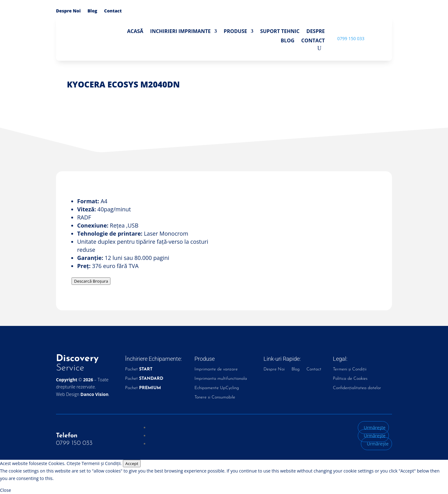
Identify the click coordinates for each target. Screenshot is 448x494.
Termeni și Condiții (350, 369)
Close (5, 490)
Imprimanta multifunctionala (221, 379)
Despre (316, 32)
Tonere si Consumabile (215, 398)
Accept (132, 463)
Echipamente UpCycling (217, 388)
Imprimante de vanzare (216, 369)
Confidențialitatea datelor (357, 388)
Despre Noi (68, 11)
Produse (235, 32)
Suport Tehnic (280, 32)
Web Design (82, 394)
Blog (92, 11)
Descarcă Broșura (91, 281)
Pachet (139, 369)
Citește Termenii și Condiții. (94, 463)
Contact (113, 11)
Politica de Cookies (350, 379)
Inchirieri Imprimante (181, 32)
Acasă (135, 32)
